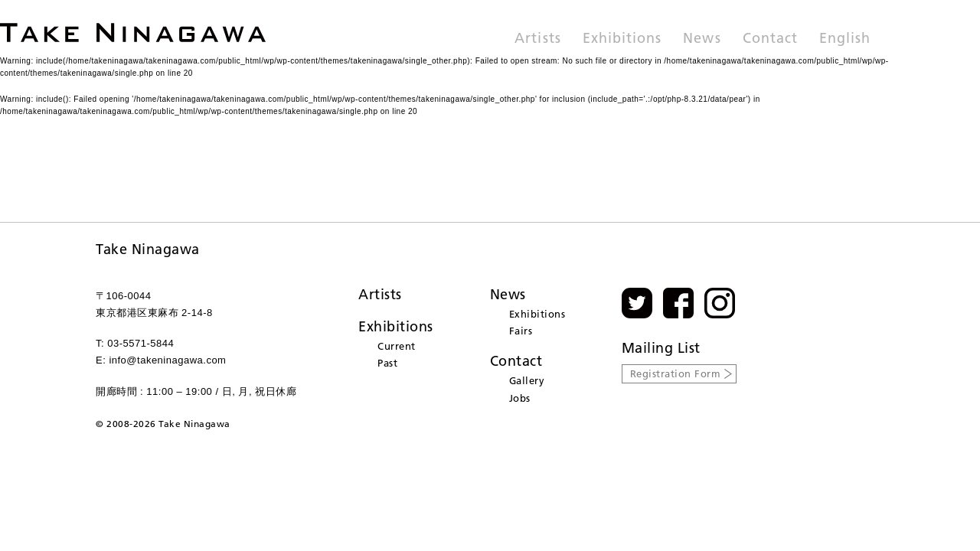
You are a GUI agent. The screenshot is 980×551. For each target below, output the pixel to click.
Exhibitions (622, 39)
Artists (537, 39)
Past (387, 363)
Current (397, 346)
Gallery (527, 380)
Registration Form (676, 373)
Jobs (520, 398)
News (702, 39)
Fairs (521, 331)
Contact (770, 39)
